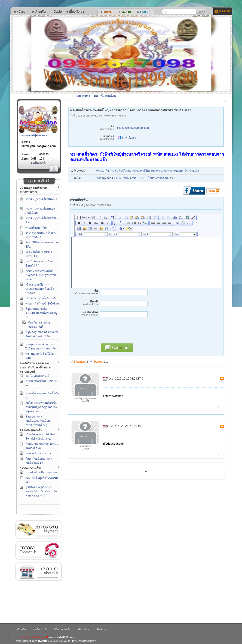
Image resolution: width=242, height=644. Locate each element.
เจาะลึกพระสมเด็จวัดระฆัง (41, 298)
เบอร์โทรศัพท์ (84, 314)
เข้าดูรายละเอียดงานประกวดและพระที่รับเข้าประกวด (40, 289)
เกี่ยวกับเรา (38, 572)
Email (84, 303)
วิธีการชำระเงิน (38, 529)
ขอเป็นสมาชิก (39, 163)
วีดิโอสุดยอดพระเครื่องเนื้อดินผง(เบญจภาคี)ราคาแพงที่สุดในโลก (41, 407)
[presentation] (133, 332)
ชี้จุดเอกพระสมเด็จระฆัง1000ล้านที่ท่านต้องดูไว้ (41, 313)
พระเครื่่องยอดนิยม (37, 228)
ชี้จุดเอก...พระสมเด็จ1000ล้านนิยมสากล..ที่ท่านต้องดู (38, 421)
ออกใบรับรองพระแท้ (37, 376)
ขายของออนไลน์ (57, 641)
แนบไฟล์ (92, 138)
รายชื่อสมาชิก (40, 629)
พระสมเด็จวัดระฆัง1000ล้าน (42, 304)
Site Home (83, 96)
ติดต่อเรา (38, 551)
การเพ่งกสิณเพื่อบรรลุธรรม (41, 472)
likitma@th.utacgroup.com (38, 146)
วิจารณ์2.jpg (127, 138)
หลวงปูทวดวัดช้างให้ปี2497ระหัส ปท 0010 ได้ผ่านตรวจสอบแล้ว (135, 178)
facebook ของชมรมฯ (38, 453)
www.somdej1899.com (34, 135)
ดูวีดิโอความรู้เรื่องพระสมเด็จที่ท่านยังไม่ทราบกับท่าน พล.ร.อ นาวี (41, 491)
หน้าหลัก (21, 629)
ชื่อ (92, 128)
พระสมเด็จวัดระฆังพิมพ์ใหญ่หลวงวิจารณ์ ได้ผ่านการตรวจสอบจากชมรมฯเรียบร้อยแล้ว (148, 171)
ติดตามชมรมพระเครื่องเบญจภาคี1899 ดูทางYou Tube (41, 275)
